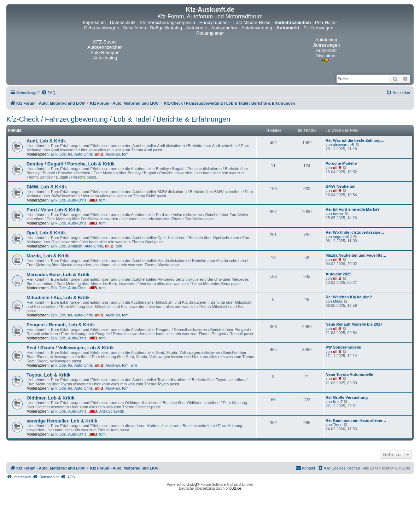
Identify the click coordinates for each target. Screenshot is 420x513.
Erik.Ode (59, 154)
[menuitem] (48, 93)
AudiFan (113, 154)
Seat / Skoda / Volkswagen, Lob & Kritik (70, 348)
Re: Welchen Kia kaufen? (349, 297)
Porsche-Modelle (341, 163)
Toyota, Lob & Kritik (48, 375)
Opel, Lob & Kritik (46, 233)
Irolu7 (338, 402)
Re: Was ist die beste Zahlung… (355, 140)
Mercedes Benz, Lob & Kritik (58, 275)
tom (125, 154)
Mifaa (338, 301)
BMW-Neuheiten (340, 186)
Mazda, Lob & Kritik (48, 256)
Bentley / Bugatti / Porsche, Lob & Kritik (71, 164)
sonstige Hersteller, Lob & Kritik (62, 421)
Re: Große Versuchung (347, 397)
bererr (338, 214)
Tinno (338, 425)
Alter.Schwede (111, 411)
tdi (70, 154)
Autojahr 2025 (339, 274)
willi (134, 365)
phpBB (192, 485)
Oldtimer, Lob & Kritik (51, 398)
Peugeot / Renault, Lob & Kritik (61, 325)
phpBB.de (233, 488)
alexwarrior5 (344, 145)
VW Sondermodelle (343, 347)
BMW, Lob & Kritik (47, 187)
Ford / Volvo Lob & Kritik (54, 210)
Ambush (75, 246)
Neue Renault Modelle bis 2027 (354, 324)
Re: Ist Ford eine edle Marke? (353, 209)
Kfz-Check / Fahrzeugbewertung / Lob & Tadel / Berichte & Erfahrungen (118, 119)
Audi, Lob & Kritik (46, 141)
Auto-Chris (83, 154)
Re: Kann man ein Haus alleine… (356, 420)
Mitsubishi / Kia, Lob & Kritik (58, 298)
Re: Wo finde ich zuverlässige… (355, 232)
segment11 (343, 237)
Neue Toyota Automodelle (349, 374)
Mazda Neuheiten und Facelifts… (356, 255)
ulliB (99, 154)
